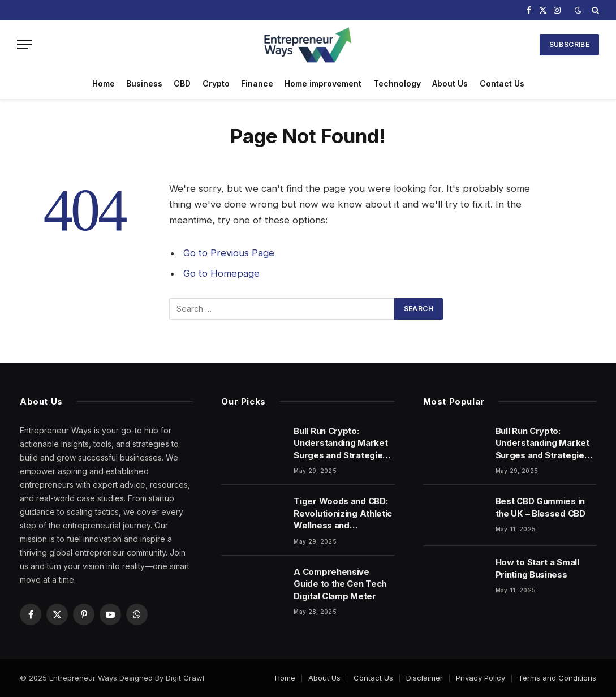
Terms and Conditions (557, 678)
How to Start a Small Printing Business (537, 568)
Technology (397, 83)
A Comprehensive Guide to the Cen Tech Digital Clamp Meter (340, 584)
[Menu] (24, 44)
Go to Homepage (221, 273)
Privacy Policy (481, 678)
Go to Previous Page (229, 253)
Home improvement (323, 83)
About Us (450, 83)
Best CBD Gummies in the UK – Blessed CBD (540, 507)
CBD (182, 83)
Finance (257, 83)
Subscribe (569, 44)
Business (144, 83)
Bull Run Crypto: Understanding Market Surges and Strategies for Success (341, 443)
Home (104, 83)
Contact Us (502, 83)
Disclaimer (425, 678)
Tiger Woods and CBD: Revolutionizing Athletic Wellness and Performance (343, 513)
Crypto (216, 83)
